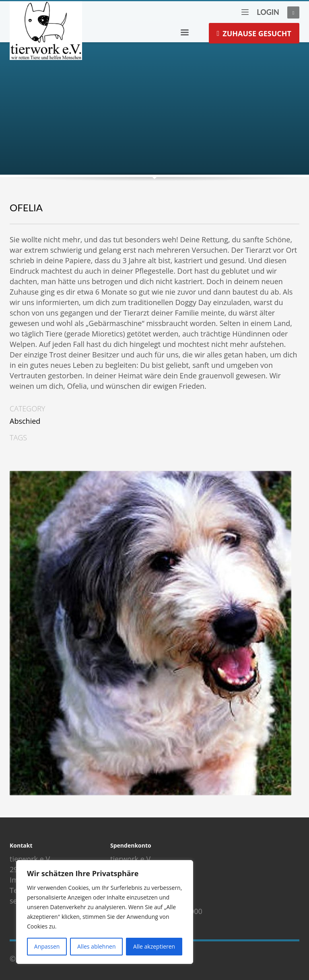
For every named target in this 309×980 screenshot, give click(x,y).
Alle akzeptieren (154, 946)
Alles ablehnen (96, 946)
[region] (105, 912)
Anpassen (47, 946)
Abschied (25, 421)
